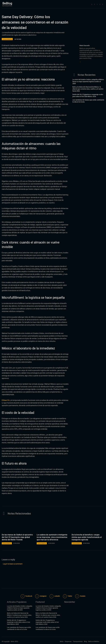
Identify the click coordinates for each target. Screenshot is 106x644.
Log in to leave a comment (13, 564)
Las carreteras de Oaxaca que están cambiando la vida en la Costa (88, 101)
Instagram (43, 596)
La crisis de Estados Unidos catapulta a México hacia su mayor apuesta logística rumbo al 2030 (88, 82)
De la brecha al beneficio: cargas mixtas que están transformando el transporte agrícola (87, 537)
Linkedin (57, 596)
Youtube (83, 596)
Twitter (70, 596)
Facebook (29, 596)
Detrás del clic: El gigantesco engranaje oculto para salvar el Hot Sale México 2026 (88, 96)
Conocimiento (7, 39)
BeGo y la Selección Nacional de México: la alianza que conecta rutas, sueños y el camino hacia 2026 (88, 89)
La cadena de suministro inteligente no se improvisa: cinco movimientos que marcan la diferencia (52, 537)
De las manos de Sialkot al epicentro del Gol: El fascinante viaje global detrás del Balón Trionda (17, 537)
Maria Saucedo (85, 45)
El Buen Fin (6, 400)
